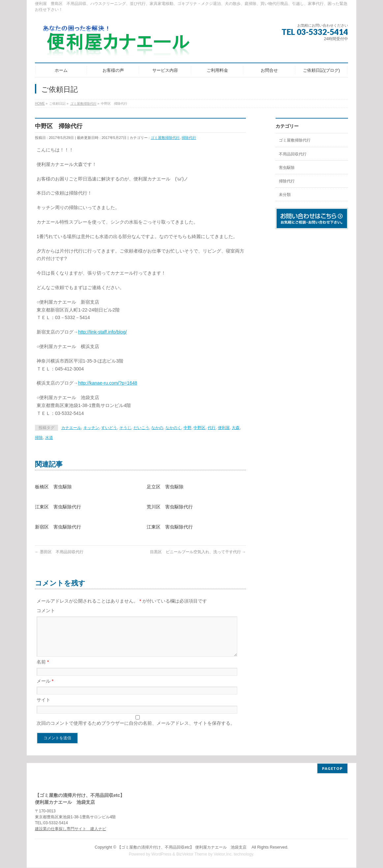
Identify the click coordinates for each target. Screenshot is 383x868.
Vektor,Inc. (223, 854)
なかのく (173, 428)
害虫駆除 (287, 168)
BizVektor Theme (192, 854)
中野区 (199, 428)
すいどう (109, 428)
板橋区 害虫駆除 (53, 487)
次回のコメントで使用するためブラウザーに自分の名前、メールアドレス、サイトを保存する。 (136, 731)
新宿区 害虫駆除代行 (58, 527)
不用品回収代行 (293, 154)
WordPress (161, 854)
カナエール (71, 428)
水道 (49, 438)
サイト (44, 708)
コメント (46, 610)
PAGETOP (332, 769)
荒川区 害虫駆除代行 (170, 507)
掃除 (39, 438)
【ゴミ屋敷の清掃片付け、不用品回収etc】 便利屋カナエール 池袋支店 (184, 848)
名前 (43, 670)
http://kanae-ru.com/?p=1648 (108, 383)
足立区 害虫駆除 (165, 487)
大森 (236, 428)
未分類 (285, 195)
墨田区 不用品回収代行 (59, 552)
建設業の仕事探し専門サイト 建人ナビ (71, 829)
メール (45, 689)
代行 (212, 428)
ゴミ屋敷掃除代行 (165, 138)
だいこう (141, 428)
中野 (188, 428)
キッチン (91, 428)
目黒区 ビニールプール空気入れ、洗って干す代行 (198, 552)
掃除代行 (189, 138)
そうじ (125, 428)
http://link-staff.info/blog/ (103, 332)
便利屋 (224, 428)
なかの (157, 428)
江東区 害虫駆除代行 (58, 507)
